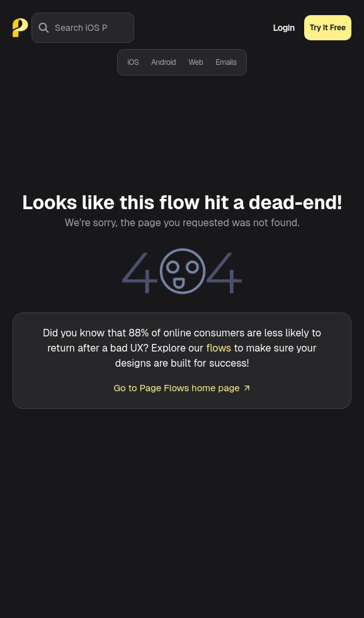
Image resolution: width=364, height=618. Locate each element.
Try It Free (328, 28)
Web (196, 62)
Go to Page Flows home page (182, 388)
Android (163, 62)
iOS (133, 62)
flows (219, 348)
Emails (226, 62)
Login (284, 28)
